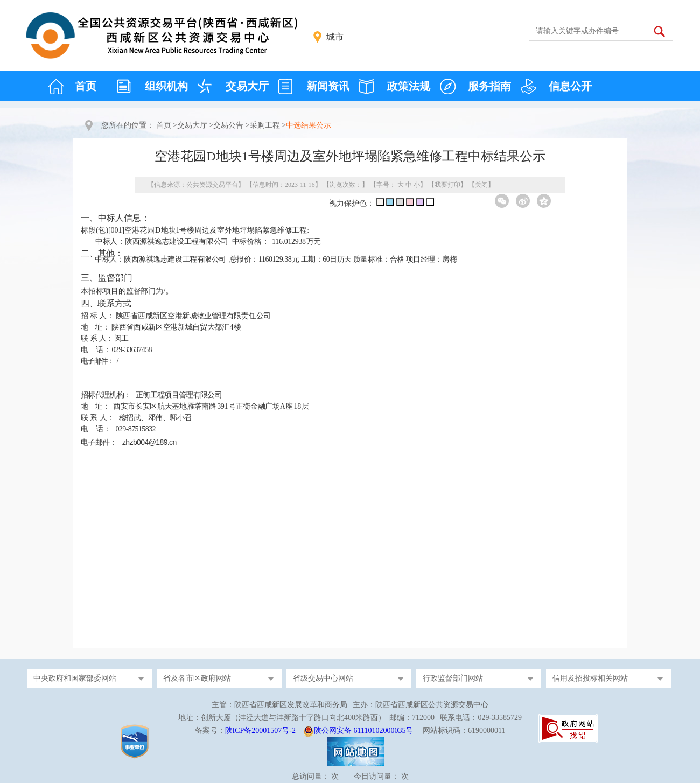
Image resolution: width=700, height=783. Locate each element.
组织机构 (166, 86)
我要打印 (447, 185)
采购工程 (265, 125)
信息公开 (570, 86)
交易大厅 (247, 86)
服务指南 (489, 86)
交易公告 (228, 125)
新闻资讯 (328, 86)
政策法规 (409, 86)
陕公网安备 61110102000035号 (363, 730)
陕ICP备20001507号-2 (260, 730)
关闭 (481, 185)
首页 (86, 86)
